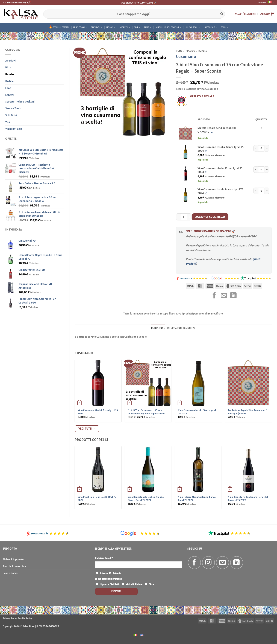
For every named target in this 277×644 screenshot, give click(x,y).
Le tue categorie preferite (108, 579)
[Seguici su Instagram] (209, 563)
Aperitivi (125, 27)
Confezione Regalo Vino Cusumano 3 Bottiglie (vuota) (248, 412)
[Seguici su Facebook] (194, 563)
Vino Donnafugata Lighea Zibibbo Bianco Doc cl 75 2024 (146, 499)
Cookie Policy (25, 618)
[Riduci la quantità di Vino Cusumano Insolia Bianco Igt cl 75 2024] (255, 148)
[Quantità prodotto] (261, 148)
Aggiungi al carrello (210, 217)
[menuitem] (135, 635)
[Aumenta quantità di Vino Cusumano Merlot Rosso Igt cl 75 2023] (267, 170)
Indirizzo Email (104, 558)
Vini (137, 27)
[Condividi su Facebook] (214, 296)
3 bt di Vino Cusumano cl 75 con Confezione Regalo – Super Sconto (146, 412)
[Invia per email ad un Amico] (224, 296)
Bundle (9, 74)
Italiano (266, 3)
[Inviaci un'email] (223, 563)
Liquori (111, 27)
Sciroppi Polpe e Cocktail (169, 27)
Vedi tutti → (87, 429)
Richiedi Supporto (13, 559)
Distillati (97, 27)
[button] (245, 14)
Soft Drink (211, 27)
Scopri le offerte (61, 27)
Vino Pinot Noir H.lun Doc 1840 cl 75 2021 (97, 499)
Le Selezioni (80, 27)
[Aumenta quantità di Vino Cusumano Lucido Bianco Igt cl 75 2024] (267, 191)
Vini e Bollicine (134, 584)
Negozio (190, 51)
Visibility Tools (14, 129)
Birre (148, 27)
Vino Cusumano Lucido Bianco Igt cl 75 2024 (197, 412)
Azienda (117, 573)
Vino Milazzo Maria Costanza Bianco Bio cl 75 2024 (197, 499)
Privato (104, 573)
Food (225, 27)
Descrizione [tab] (158, 328)
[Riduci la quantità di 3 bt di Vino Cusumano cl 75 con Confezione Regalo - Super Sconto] (178, 217)
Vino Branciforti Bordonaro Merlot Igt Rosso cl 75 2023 (248, 499)
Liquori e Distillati (109, 584)
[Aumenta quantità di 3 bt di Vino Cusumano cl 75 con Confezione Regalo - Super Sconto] (189, 217)
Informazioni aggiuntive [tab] (181, 328)
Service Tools (193, 27)
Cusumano (186, 56)
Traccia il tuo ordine (14, 566)
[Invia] (222, 14)
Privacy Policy (10, 618)
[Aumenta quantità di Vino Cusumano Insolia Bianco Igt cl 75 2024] (267, 148)
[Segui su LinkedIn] (237, 563)
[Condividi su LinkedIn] (233, 296)
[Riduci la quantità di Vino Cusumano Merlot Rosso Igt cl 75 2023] (255, 170)
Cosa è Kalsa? (10, 573)
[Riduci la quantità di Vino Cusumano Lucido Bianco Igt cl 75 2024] (255, 191)
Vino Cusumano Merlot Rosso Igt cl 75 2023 (98, 412)
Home (179, 51)
